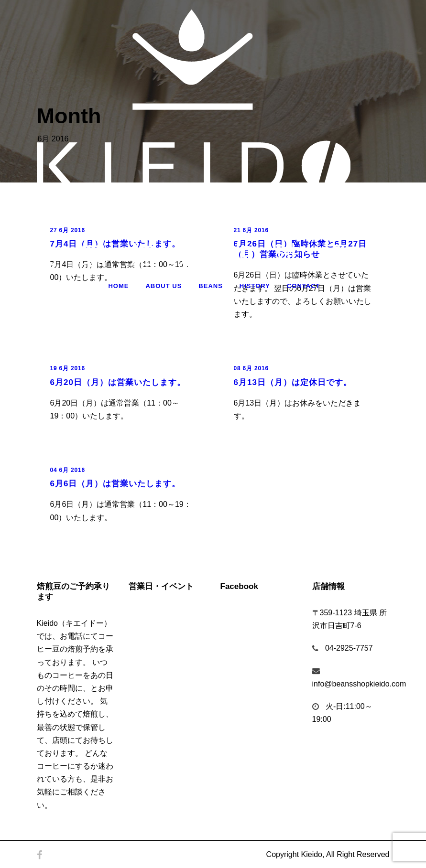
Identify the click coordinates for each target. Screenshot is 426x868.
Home (118, 286)
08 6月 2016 (251, 368)
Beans (211, 286)
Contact (304, 286)
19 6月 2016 (68, 368)
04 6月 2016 (68, 470)
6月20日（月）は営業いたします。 (118, 382)
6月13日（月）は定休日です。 (293, 382)
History (255, 286)
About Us (164, 286)
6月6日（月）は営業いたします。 (115, 484)
